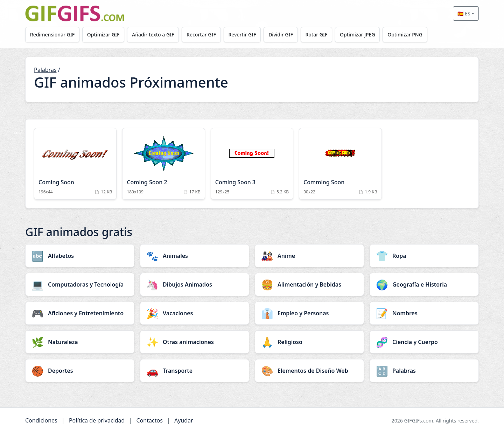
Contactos (150, 420)
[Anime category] (309, 256)
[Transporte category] (195, 371)
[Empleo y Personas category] (309, 313)
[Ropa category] (424, 256)
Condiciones (41, 420)
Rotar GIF (316, 35)
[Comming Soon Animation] (340, 164)
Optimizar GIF (103, 35)
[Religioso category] (309, 342)
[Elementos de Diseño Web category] (309, 371)
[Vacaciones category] (195, 313)
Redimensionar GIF (52, 35)
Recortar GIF (201, 35)
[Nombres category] (424, 313)
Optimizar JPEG (358, 35)
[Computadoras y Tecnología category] (80, 284)
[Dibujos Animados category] (195, 284)
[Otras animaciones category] (195, 342)
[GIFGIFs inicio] (75, 13)
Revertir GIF (242, 35)
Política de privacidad (97, 420)
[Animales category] (195, 256)
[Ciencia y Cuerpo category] (424, 342)
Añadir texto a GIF (153, 35)
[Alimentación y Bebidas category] (309, 284)
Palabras (45, 70)
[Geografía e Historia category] (424, 284)
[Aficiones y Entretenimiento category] (80, 313)
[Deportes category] (80, 371)
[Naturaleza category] (80, 342)
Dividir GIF (281, 35)
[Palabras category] (424, 371)
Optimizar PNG (405, 35)
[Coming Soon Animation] (75, 164)
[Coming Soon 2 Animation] (163, 164)
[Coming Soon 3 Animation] (252, 164)
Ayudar (184, 420)
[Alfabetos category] (80, 256)
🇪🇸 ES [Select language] (464, 13)
